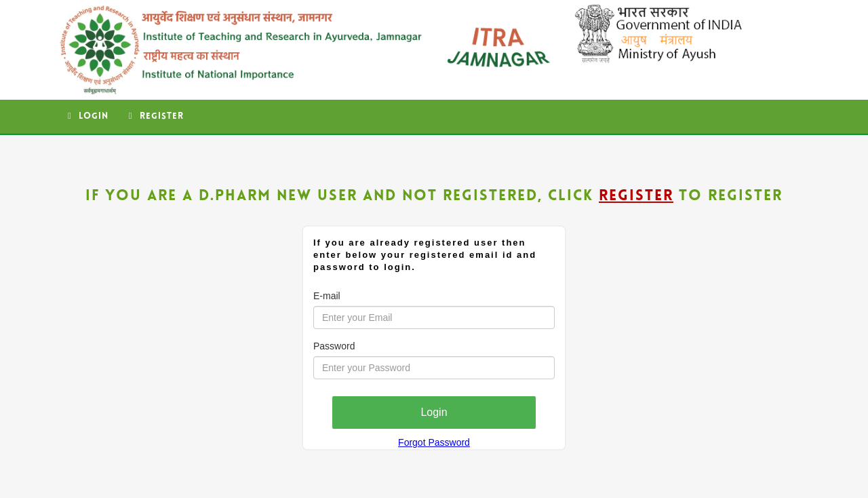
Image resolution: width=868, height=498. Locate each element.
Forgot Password (434, 442)
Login (88, 116)
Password (334, 346)
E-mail (327, 296)
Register (156, 116)
